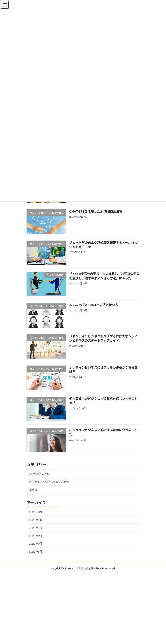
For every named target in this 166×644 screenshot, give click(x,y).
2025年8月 (36, 512)
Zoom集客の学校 (39, 474)
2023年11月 (36, 520)
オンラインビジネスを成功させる (49, 482)
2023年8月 (36, 544)
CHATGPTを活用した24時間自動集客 (96, 211)
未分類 (33, 490)
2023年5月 (36, 552)
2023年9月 (36, 536)
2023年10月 (36, 528)
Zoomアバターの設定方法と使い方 (94, 305)
